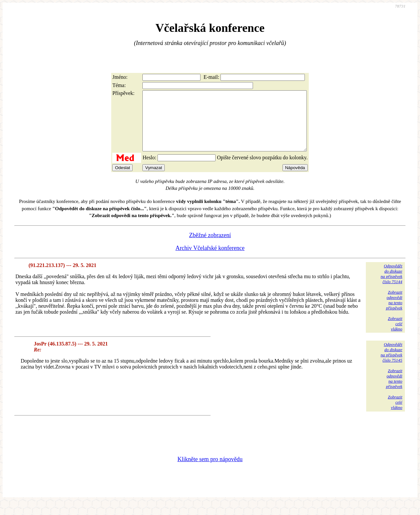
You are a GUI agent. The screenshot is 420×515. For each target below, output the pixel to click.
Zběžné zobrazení (210, 247)
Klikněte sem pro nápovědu (210, 471)
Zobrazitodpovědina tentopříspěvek (394, 312)
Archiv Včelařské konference (210, 260)
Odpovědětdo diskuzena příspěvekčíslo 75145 (391, 364)
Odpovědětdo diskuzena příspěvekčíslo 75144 (391, 286)
